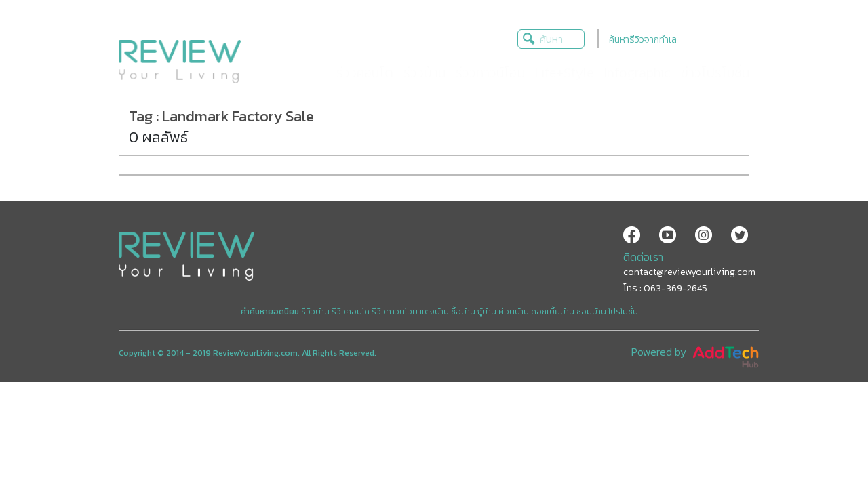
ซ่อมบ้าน (591, 312)
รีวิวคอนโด (351, 312)
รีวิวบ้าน (315, 312)
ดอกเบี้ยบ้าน (553, 312)
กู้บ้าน (487, 312)
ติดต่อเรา (643, 257)
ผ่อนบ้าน (514, 312)
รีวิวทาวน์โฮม (395, 312)
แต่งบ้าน (434, 312)
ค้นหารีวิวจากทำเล (643, 40)
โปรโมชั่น (623, 312)
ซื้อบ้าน (463, 312)
